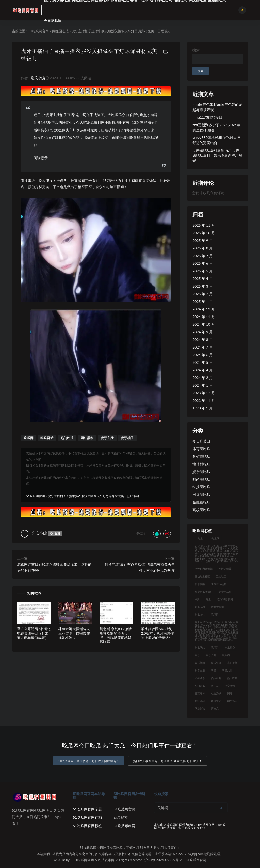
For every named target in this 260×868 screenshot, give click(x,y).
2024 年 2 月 (202, 378)
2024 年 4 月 (202, 370)
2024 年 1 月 (202, 385)
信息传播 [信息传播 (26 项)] (200, 584)
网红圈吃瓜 (60, 31)
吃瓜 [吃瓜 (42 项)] (208, 599)
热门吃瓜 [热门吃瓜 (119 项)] (232, 678)
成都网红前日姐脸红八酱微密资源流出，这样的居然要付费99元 (54, 567)
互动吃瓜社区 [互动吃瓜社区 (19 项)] (202, 576)
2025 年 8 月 (202, 248)
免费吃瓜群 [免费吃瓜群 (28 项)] (225, 592)
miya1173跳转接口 (207, 117)
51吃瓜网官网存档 (87, 817)
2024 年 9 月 (202, 332)
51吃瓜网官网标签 (87, 826)
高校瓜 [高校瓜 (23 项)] (215, 708)
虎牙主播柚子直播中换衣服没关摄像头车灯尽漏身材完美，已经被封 (93, 496)
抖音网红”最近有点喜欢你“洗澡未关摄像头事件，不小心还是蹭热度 (140, 567)
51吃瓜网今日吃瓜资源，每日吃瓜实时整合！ (88, 761)
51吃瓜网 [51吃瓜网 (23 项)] (214, 538)
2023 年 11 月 (204, 400)
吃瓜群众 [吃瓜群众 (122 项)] (230, 648)
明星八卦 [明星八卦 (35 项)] (227, 670)
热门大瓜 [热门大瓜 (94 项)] (200, 686)
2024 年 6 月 (202, 355)
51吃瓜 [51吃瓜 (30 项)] (199, 538)
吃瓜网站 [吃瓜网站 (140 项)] (200, 648)
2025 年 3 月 (202, 286)
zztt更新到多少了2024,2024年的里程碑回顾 (216, 127)
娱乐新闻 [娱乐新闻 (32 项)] (200, 663)
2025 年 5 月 (202, 271)
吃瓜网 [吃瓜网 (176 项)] (215, 614)
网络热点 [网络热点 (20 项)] (232, 701)
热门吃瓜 (67, 438)
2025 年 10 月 (204, 233)
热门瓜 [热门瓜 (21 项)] (215, 686)
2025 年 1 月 (202, 301)
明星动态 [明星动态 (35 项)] (200, 678)
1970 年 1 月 (202, 408)
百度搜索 (121, 817)
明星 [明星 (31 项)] (214, 670)
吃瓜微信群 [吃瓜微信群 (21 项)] (218, 607)
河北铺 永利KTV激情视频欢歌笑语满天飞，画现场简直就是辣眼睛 (116, 635)
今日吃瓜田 (53, 20)
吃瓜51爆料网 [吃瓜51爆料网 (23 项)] (225, 599)
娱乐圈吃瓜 (201, 472)
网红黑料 (87, 438)
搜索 (196, 50)
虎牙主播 (107, 438)
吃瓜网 (29, 438)
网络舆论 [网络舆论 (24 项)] (200, 708)
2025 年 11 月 (204, 225)
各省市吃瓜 (201, 456)
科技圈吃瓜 (201, 487)
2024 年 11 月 (204, 317)
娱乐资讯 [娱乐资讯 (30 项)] (216, 663)
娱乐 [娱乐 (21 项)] (197, 655)
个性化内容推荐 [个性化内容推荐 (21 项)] (204, 569)
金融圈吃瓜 (201, 502)
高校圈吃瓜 (201, 510)
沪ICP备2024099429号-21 (164, 860)
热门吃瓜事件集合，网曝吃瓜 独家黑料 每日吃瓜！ (168, 761)
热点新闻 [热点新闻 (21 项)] (216, 678)
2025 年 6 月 (202, 263)
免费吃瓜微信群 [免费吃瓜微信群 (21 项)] (204, 592)
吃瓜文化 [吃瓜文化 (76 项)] (200, 614)
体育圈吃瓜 (201, 449)
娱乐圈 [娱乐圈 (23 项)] (226, 655)
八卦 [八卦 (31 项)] (197, 599)
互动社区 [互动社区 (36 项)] (221, 576)
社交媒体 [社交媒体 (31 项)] (200, 693)
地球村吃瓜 (201, 464)
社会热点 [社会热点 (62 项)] (216, 693)
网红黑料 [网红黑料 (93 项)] (200, 701)
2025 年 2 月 (202, 294)
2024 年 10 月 (204, 324)
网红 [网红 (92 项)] (230, 693)
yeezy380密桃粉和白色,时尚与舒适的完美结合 (216, 140)
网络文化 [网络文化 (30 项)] (216, 701)
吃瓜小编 (38, 78)
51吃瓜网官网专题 (87, 809)
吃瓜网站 (47, 438)
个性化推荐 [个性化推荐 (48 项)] (225, 569)
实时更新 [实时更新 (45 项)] (232, 663)
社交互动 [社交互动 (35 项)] (230, 686)
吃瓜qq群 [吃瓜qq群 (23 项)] (200, 607)
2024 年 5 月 (202, 362)
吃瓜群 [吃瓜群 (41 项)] (215, 648)
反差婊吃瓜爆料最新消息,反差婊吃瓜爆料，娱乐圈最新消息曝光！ (217, 155)
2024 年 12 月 (204, 309)
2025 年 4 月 (202, 279)
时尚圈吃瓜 (201, 479)
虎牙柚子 (127, 438)
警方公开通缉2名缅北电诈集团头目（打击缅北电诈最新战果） (34, 633)
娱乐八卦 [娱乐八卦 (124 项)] (211, 655)
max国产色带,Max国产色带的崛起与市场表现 (217, 107)
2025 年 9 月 (202, 240)
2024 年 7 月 (202, 347)
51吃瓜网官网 (39, 31)
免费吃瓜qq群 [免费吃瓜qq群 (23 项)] (219, 584)
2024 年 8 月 (202, 340)
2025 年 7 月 (202, 256)
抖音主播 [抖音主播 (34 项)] (200, 670)
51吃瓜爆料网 (124, 826)
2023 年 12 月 (204, 393)
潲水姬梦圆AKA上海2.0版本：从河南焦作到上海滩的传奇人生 (157, 633)
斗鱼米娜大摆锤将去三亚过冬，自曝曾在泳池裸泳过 (74, 633)
